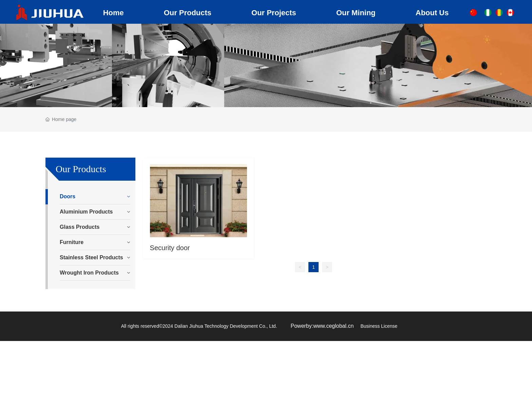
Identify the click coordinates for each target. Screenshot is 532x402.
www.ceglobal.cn (333, 326)
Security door (170, 248)
